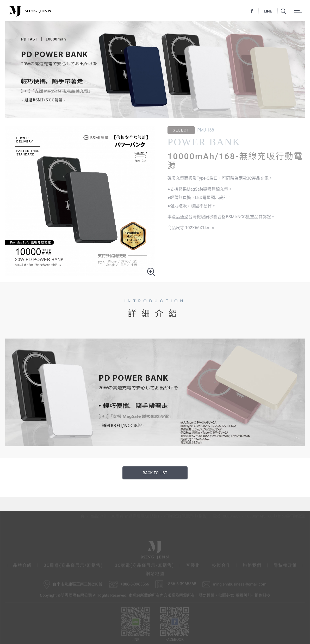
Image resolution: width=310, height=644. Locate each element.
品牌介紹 (22, 564)
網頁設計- (244, 594)
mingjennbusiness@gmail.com (240, 583)
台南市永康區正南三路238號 (77, 583)
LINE (268, 11)
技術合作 (221, 564)
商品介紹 (98, 515)
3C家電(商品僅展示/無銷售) (144, 564)
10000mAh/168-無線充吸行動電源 (275, 515)
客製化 (193, 564)
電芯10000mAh (226, 515)
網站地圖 (155, 573)
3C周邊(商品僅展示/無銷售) (135, 515)
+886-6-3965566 (135, 583)
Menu (300, 10)
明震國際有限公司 (29, 11)
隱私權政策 (285, 564)
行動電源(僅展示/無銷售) (186, 515)
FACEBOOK (175, 623)
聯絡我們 (252, 564)
